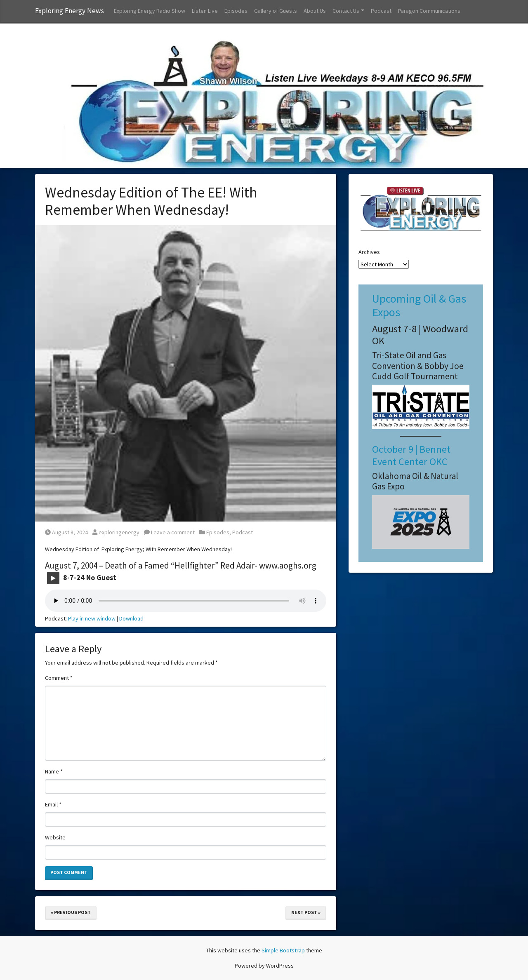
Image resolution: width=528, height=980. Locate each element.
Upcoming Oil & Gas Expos (419, 306)
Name (54, 771)
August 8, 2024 (66, 532)
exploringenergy (116, 532)
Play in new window (92, 618)
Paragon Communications (429, 11)
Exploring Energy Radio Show (150, 11)
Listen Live (205, 11)
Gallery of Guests (276, 11)
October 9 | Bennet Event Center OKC (411, 455)
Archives (369, 252)
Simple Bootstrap (283, 950)
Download (131, 618)
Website (55, 837)
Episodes (236, 11)
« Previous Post (71, 912)
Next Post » (306, 912)
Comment (59, 678)
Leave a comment (169, 532)
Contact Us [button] (346, 11)
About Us (315, 11)
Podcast (381, 11)
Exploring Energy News (70, 11)
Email (53, 804)
